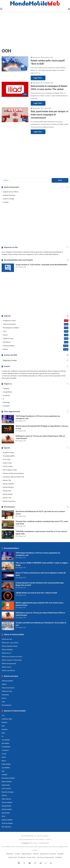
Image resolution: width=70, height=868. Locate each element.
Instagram (6, 406)
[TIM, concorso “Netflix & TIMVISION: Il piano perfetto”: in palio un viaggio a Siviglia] (8, 566)
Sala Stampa (36, 57)
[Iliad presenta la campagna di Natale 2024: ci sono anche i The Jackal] (15, 89)
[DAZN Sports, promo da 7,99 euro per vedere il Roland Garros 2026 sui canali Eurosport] (8, 439)
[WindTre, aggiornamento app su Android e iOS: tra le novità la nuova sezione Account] (8, 606)
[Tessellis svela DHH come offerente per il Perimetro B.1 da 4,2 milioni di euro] (8, 626)
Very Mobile (6, 740)
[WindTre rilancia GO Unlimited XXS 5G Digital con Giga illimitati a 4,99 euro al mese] (8, 429)
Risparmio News (9, 452)
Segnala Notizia (26, 854)
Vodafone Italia (7, 719)
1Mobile (4, 775)
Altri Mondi (7, 342)
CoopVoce (5, 750)
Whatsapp (6, 402)
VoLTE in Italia (8, 466)
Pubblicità (59, 857)
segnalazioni (55, 373)
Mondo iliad (7, 491)
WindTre (4, 722)
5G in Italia (7, 459)
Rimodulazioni (6, 705)
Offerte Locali (6, 667)
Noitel (4, 757)
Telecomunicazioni (9, 324)
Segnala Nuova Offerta (11, 192)
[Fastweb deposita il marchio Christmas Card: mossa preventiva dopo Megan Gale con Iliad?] (8, 586)
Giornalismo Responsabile (46, 857)
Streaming (5, 695)
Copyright (26, 843)
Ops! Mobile (6, 813)
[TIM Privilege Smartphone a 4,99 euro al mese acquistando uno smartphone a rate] (8, 419)
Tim (3, 715)
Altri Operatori (6, 827)
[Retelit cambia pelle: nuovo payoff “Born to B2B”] (15, 64)
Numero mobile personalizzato (13, 473)
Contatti (6, 202)
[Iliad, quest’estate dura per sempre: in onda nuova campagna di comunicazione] (15, 115)
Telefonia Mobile (9, 346)
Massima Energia (8, 792)
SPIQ (3, 816)
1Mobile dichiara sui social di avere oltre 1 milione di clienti (36, 593)
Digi (3, 771)
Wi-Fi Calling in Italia (10, 470)
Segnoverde (6, 785)
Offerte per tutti (7, 639)
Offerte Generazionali (9, 663)
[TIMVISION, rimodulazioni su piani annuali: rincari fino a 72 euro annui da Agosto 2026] (8, 535)
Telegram (6, 388)
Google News (8, 392)
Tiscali (4, 754)
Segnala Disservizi (9, 195)
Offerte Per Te (6, 653)
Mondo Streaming (9, 501)
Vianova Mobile (7, 802)
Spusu (4, 761)
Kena (3, 733)
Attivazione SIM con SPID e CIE (14, 477)
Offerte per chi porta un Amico (12, 657)
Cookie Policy (13, 857)
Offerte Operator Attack (10, 646)
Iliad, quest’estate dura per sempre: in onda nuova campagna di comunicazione (50, 115)
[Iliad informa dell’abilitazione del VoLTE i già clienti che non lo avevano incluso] (8, 515)
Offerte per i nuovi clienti (10, 643)
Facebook (6, 395)
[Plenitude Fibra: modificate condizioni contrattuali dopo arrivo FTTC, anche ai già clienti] (8, 525)
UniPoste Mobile (7, 823)
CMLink (4, 795)
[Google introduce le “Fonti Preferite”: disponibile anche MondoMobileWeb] (8, 268)
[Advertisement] (35, 30)
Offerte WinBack (7, 650)
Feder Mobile (6, 764)
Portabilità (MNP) (9, 456)
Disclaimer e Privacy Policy (27, 857)
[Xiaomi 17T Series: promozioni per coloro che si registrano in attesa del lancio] (8, 576)
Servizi (5, 335)
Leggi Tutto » (38, 78)
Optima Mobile (7, 782)
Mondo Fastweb (8, 484)
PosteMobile (6, 747)
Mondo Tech (7, 498)
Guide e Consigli (8, 199)
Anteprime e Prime (9, 321)
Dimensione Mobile (8, 778)
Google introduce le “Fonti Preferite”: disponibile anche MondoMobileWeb (41, 265)
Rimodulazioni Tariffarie (11, 328)
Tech (5, 331)
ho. (3, 736)
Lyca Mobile (6, 768)
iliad (3, 726)
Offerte (5, 349)
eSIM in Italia (7, 463)
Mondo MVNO (8, 494)
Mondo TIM (7, 480)
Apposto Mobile (7, 820)
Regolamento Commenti (48, 854)
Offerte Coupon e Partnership (12, 660)
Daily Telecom (6, 799)
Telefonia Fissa (8, 338)
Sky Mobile (5, 743)
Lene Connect (6, 788)
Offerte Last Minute (8, 670)
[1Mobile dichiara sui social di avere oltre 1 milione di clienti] (8, 596)
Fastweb (5, 729)
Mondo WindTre (8, 487)
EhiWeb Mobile (7, 809)
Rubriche (36, 854)
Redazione (10, 854)
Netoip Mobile (6, 806)
